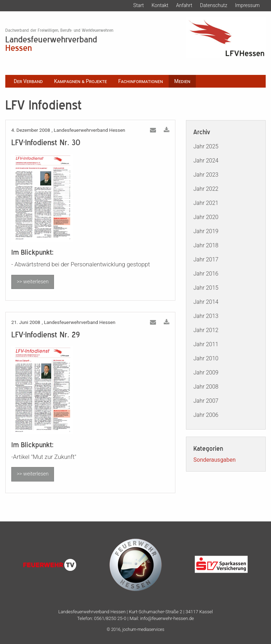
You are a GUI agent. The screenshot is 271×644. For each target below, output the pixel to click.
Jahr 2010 (206, 358)
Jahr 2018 (206, 245)
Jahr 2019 (206, 231)
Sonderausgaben (215, 460)
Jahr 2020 (206, 217)
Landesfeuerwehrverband (90, 43)
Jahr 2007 (206, 401)
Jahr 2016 (206, 274)
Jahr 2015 (206, 288)
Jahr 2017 (206, 259)
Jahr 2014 (206, 302)
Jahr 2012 (206, 330)
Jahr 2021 (206, 203)
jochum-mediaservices (143, 630)
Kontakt (160, 5)
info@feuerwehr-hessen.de (167, 618)
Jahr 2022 (206, 189)
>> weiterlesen (32, 282)
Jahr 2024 (206, 161)
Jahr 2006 (206, 415)
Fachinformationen (141, 81)
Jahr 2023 (206, 175)
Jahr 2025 (206, 146)
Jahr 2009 (206, 373)
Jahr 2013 (206, 316)
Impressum (247, 5)
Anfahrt (184, 5)
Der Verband (28, 81)
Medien (182, 81)
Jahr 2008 (206, 387)
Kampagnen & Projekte (80, 81)
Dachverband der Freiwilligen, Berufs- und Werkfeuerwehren (59, 30)
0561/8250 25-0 (110, 618)
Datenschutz (214, 5)
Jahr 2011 (206, 344)
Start (139, 5)
